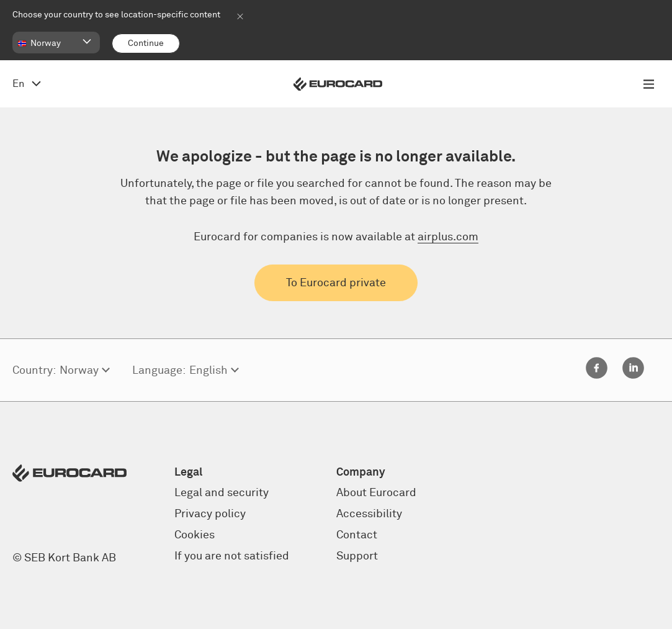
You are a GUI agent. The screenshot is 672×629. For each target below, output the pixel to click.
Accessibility (369, 514)
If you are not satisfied (232, 556)
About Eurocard (376, 493)
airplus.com (448, 237)
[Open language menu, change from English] (27, 84)
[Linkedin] (633, 376)
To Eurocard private (336, 283)
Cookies (195, 535)
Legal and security (222, 493)
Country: (34, 371)
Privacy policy (210, 514)
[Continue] (146, 43)
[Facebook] (597, 376)
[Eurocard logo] (338, 84)
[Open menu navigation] (648, 84)
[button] (56, 43)
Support (357, 556)
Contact (357, 535)
